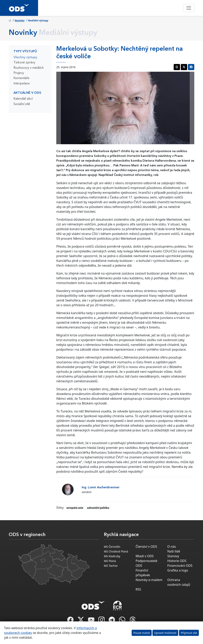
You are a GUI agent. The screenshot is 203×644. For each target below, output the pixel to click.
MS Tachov (111, 566)
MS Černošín (112, 547)
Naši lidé (174, 551)
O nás (172, 547)
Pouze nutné (142, 633)
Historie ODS (177, 561)
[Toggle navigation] (189, 8)
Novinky (20, 21)
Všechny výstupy (25, 57)
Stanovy (173, 556)
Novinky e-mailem (149, 580)
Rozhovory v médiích (29, 68)
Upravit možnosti (165, 633)
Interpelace (22, 84)
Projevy (19, 73)
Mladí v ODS (145, 556)
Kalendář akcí (23, 99)
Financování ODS (180, 566)
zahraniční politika (98, 508)
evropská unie (75, 508)
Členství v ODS (146, 547)
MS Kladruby (112, 556)
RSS (138, 589)
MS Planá (110, 561)
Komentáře (21, 78)
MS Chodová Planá (116, 551)
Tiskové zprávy (24, 63)
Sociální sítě (22, 104)
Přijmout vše (189, 633)
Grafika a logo (178, 570)
